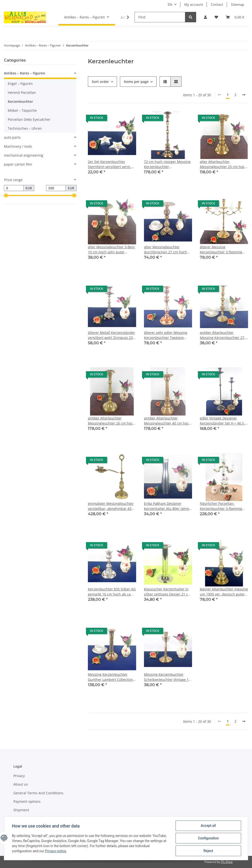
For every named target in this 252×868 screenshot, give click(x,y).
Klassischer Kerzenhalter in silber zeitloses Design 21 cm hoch (168, 592)
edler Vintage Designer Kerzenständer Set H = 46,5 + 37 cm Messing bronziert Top (223, 421)
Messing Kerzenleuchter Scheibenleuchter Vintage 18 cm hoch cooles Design (167, 677)
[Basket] (235, 17)
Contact (217, 4)
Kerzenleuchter (20, 101)
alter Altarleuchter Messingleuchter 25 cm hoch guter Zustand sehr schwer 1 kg (223, 164)
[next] (244, 95)
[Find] (160, 17)
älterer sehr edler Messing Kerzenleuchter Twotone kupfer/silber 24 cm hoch (166, 335)
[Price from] (14, 188)
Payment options (27, 801)
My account (194, 4)
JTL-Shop (227, 862)
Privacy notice (55, 851)
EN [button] (170, 4)
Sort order (100, 82)
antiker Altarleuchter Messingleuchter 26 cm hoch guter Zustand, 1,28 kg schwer (111, 421)
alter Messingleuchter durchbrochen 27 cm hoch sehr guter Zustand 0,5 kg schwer (165, 250)
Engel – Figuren (20, 84)
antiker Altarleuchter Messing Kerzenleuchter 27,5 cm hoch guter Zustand (223, 335)
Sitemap (238, 4)
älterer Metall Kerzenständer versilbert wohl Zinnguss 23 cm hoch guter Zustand (111, 335)
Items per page (136, 82)
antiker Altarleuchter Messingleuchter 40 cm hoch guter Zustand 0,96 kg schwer (168, 421)
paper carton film (18, 164)
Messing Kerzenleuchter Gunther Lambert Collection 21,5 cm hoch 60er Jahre (110, 677)
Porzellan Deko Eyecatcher (29, 119)
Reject (208, 851)
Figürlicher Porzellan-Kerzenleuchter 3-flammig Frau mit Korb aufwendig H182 (221, 506)
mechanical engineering (24, 155)
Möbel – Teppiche (22, 110)
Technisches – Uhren (25, 128)
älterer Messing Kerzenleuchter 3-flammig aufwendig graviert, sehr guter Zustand (221, 250)
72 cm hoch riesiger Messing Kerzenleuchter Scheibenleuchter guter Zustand (167, 164)
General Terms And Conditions (38, 793)
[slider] (6, 196)
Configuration (208, 838)
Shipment (21, 810)
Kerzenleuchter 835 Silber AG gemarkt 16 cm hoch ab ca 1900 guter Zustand (112, 592)
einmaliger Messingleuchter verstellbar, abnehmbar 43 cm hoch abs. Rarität (111, 506)
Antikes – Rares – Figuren (25, 73)
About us (21, 784)
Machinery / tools (18, 146)
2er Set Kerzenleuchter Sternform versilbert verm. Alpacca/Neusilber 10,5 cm (110, 164)
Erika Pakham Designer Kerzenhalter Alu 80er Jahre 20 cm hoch (167, 506)
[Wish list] (216, 17)
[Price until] (56, 188)
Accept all (208, 826)
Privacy (19, 776)
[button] (205, 17)
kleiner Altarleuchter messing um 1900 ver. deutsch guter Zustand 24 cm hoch (224, 592)
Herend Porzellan (22, 92)
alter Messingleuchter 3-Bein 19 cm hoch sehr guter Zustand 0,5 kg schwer (111, 250)
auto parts (12, 137)
